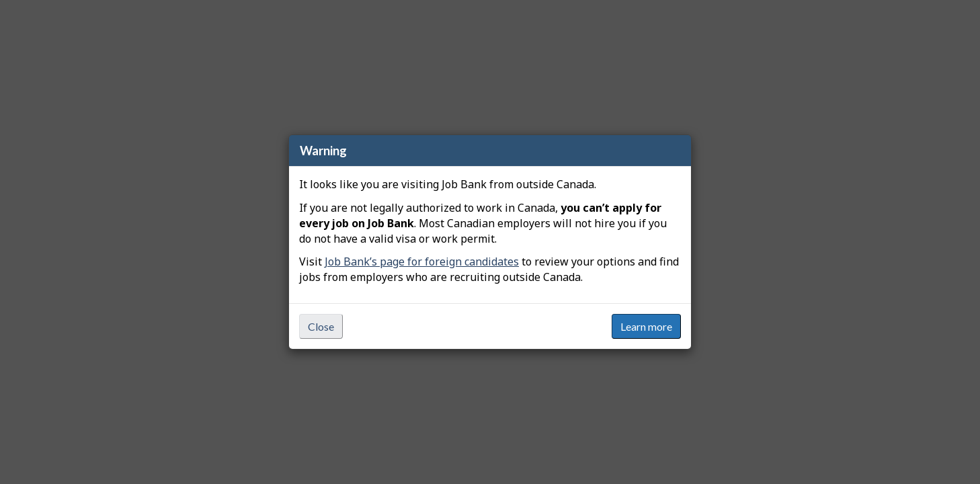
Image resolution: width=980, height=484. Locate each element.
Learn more (646, 326)
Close (321, 326)
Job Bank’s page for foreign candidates (422, 261)
